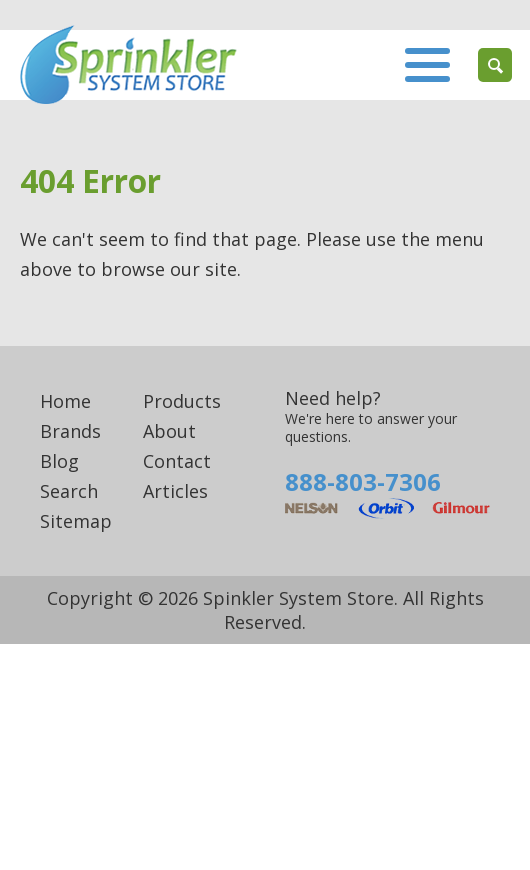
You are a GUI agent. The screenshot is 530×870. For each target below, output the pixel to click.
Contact (177, 461)
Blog (59, 461)
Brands (70, 431)
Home (65, 401)
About (169, 431)
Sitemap (76, 521)
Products (182, 401)
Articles (175, 491)
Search (69, 491)
